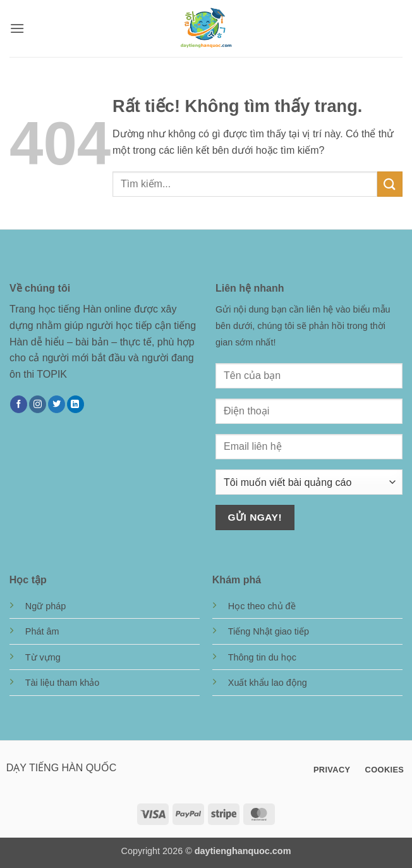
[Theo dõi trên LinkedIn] (76, 404)
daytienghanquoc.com (243, 851)
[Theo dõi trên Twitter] (57, 404)
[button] (17, 28)
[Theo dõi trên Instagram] (38, 404)
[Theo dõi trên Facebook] (19, 404)
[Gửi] (390, 184)
